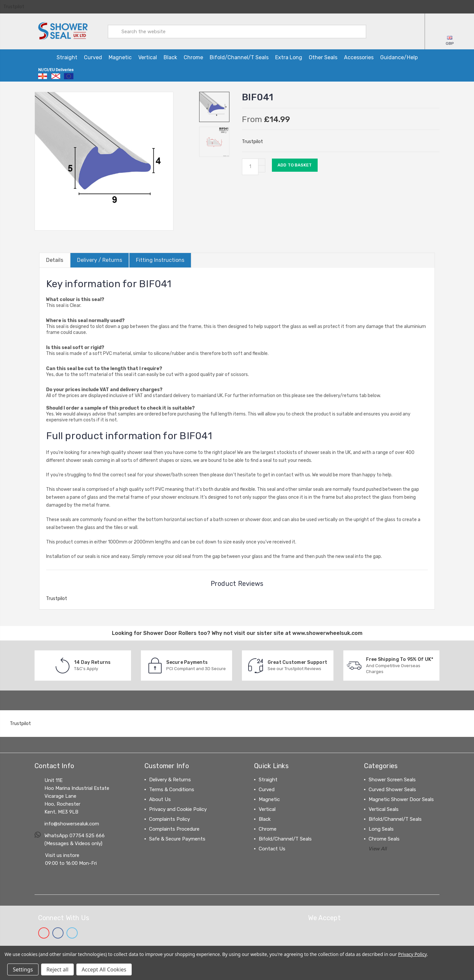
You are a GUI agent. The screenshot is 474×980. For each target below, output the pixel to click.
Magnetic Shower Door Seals (401, 798)
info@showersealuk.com (72, 822)
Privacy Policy (412, 954)
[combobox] (237, 31)
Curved (93, 56)
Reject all (57, 969)
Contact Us (272, 847)
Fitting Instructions (160, 259)
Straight (67, 56)
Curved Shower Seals (392, 788)
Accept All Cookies (104, 969)
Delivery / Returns (100, 259)
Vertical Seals (384, 808)
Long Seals (381, 828)
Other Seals (323, 56)
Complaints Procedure (174, 828)
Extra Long (289, 56)
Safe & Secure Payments (177, 838)
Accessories (359, 56)
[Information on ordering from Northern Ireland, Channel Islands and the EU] (56, 73)
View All (378, 847)
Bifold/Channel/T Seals (239, 56)
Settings (23, 969)
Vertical (148, 56)
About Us (160, 798)
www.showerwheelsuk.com (327, 632)
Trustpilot (14, 7)
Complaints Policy (170, 818)
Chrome (193, 56)
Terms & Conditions (172, 788)
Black (170, 56)
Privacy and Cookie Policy (178, 808)
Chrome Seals (384, 838)
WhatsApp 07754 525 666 (75, 834)
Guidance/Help (399, 56)
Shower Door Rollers (170, 632)
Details (55, 259)
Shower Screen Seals (392, 778)
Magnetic (120, 56)
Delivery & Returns (170, 778)
